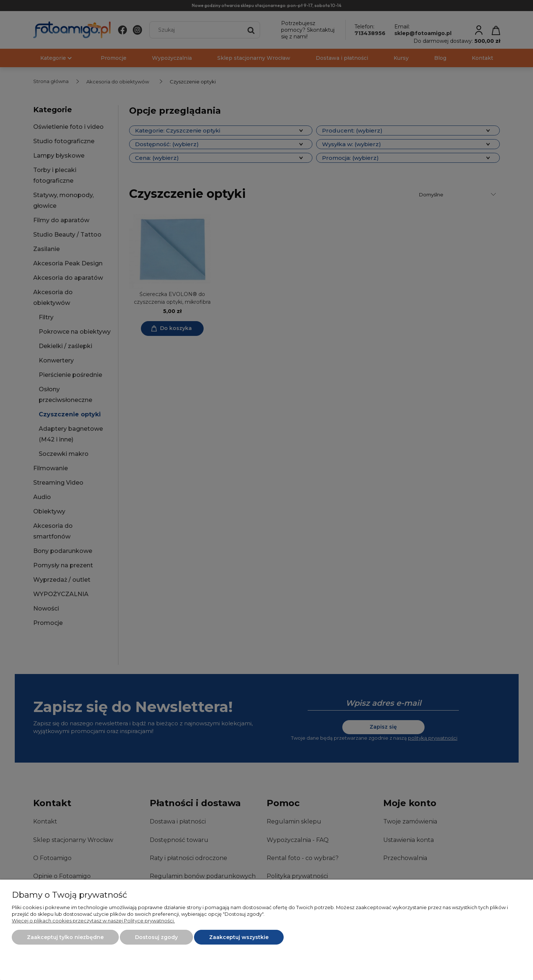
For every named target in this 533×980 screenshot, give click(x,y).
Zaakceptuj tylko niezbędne (65, 937)
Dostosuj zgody (156, 937)
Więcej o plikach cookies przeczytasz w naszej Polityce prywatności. (93, 921)
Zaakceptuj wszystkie (239, 937)
